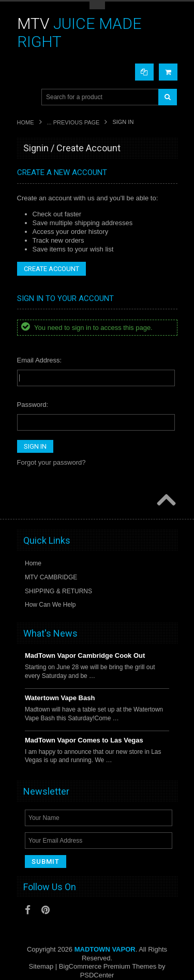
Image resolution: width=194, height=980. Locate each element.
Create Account (51, 269)
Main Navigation (26, 97)
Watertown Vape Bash (60, 698)
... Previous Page (73, 122)
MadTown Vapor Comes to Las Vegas (84, 740)
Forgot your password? (51, 462)
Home (26, 122)
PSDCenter (97, 975)
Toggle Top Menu (97, 5)
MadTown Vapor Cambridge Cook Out (85, 655)
